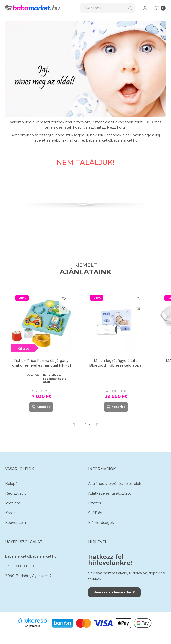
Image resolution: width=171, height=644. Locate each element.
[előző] (74, 424)
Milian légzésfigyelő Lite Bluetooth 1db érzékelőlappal (116, 363)
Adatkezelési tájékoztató (110, 493)
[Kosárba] (41, 407)
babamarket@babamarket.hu (31, 556)
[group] (85, 352)
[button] (70, 8)
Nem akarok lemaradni (114, 592)
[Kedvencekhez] (64, 299)
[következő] (97, 424)
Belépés (12, 484)
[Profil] (145, 8)
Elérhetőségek (101, 523)
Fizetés (94, 503)
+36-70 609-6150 (19, 566)
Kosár (10, 513)
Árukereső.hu (33, 626)
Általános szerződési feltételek (115, 484)
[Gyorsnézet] (64, 309)
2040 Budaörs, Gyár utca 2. (29, 576)
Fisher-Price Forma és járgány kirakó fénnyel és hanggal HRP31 (41, 363)
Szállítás (95, 513)
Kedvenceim (16, 523)
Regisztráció (16, 493)
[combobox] (108, 8)
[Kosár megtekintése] (161, 8)
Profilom (13, 503)
